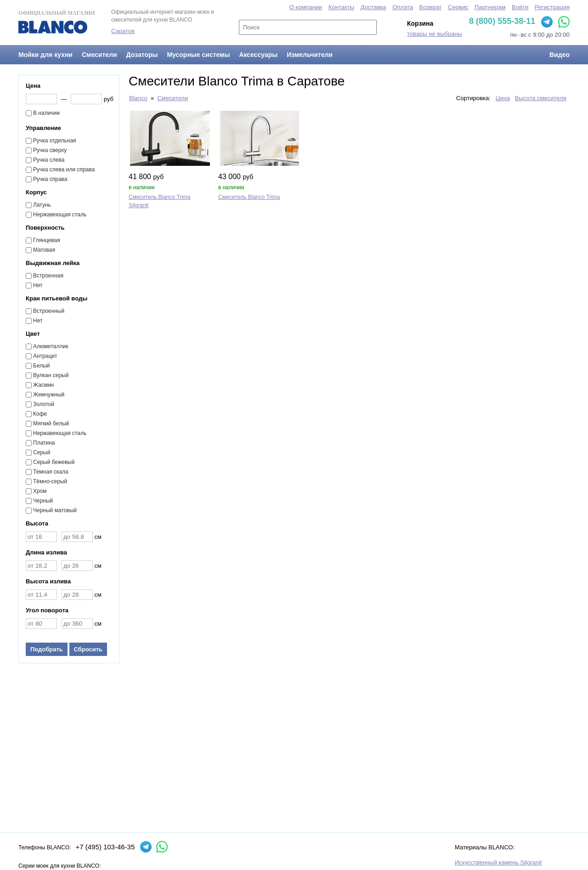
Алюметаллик (51, 346)
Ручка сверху (50, 150)
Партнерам (490, 7)
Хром (40, 491)
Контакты (341, 7)
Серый (42, 452)
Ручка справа (50, 179)
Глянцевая (47, 240)
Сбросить (88, 649)
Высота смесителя (541, 98)
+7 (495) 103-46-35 (105, 847)
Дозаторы (142, 55)
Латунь (42, 205)
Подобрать (47, 649)
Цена (503, 98)
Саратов (123, 31)
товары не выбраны (435, 34)
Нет (38, 285)
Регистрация (552, 7)
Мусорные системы (198, 55)
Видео (560, 55)
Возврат (431, 7)
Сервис (458, 7)
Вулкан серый (51, 375)
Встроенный (49, 311)
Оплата (403, 7)
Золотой (44, 404)
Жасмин (43, 385)
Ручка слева (49, 160)
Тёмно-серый (50, 481)
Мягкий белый (51, 424)
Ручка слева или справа (64, 169)
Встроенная (48, 276)
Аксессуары (258, 55)
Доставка (373, 7)
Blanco (138, 98)
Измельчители (310, 55)
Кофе (40, 414)
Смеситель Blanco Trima (249, 197)
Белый (41, 366)
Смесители (99, 55)
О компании (306, 7)
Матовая (44, 250)
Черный (43, 501)
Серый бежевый (54, 462)
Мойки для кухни (45, 55)
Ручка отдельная (55, 141)
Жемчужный (49, 395)
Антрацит (45, 356)
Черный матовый (55, 510)
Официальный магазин (57, 22)
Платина (44, 443)
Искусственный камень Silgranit (498, 862)
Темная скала (51, 472)
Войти (520, 7)
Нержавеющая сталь (60, 215)
